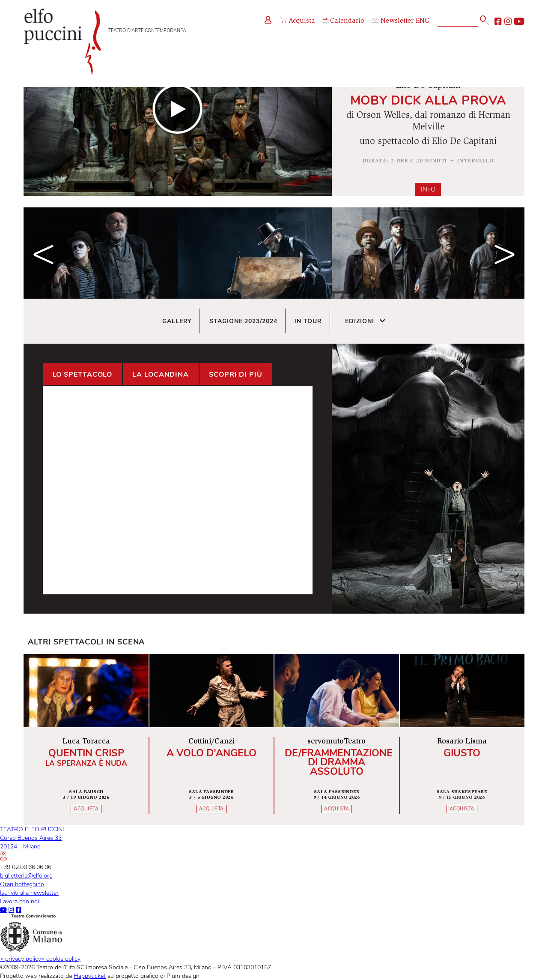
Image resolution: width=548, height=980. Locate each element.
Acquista (298, 21)
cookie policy (61, 959)
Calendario (343, 21)
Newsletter (393, 21)
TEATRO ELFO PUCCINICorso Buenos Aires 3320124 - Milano (32, 843)
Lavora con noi (19, 901)
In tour (308, 321)
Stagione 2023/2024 (243, 321)
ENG (423, 21)
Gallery (177, 321)
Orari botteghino (22, 884)
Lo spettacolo (83, 375)
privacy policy (21, 959)
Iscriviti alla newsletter (29, 893)
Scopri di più (236, 375)
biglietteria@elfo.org (26, 875)
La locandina (161, 375)
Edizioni (365, 321)
